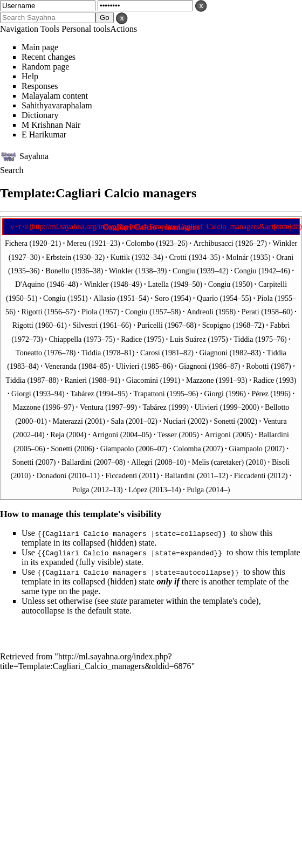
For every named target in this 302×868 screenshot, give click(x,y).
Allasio (104, 298)
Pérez (260, 394)
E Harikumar (44, 135)
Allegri (142, 462)
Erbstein (59, 257)
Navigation (19, 29)
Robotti (257, 366)
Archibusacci (214, 243)
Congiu (184, 271)
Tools (50, 29)
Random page (45, 67)
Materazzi (68, 421)
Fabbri (280, 325)
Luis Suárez (188, 339)
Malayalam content (55, 96)
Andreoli (200, 312)
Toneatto (29, 353)
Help (30, 76)
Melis (201, 462)
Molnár (237, 257)
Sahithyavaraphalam (57, 105)
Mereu (77, 243)
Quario (207, 298)
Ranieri (76, 380)
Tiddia (243, 339)
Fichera (17, 243)
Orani (285, 257)
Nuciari (174, 421)
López (138, 490)
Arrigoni (105, 435)
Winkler (285, 243)
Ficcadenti (121, 476)
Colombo (140, 243)
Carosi (150, 353)
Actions (123, 29)
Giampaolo (117, 449)
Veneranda (61, 366)
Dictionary (40, 115)
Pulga (81, 490)
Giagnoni (213, 353)
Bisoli (281, 462)
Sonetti (224, 421)
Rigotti (32, 312)
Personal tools (86, 29)
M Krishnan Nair (51, 125)
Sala (117, 421)
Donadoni (52, 476)
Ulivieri (128, 366)
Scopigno (217, 325)
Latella (158, 284)
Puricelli (150, 325)
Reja (57, 435)
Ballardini (274, 435)
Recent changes (49, 57)
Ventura (92, 407)
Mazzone (200, 380)
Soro (162, 298)
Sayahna (34, 156)
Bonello (57, 271)
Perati (250, 312)
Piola (265, 298)
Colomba (187, 449)
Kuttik (120, 257)
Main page (40, 47)
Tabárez (82, 394)
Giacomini (142, 380)
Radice (131, 339)
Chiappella (65, 339)
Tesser (167, 435)
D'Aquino (30, 284)
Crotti (178, 257)
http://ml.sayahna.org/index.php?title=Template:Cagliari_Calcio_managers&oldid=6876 (96, 661)
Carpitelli (273, 284)
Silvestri (85, 325)
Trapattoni (149, 394)
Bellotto (277, 407)
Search (12, 170)
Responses (40, 86)
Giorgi (21, 394)
